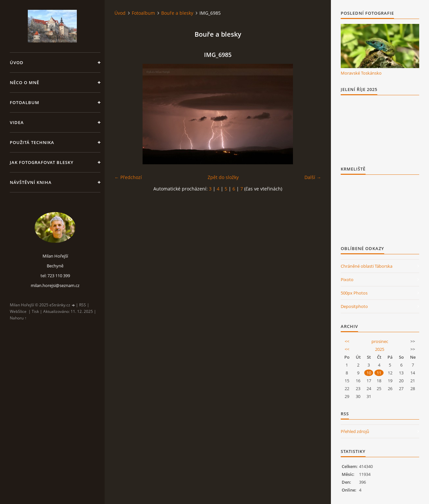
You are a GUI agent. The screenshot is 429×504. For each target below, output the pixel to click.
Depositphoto (354, 306)
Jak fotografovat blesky (42, 162)
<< (347, 341)
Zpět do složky (223, 177)
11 (379, 373)
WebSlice (18, 311)
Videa (17, 122)
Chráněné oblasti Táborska (367, 266)
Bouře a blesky (177, 13)
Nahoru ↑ (18, 318)
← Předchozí (128, 177)
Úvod (17, 63)
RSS (83, 305)
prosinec (380, 341)
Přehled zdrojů (355, 431)
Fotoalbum (25, 102)
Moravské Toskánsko (361, 73)
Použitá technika (32, 142)
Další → (313, 177)
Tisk (35, 311)
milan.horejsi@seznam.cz (55, 285)
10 (369, 373)
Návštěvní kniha (31, 182)
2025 (380, 349)
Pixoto (347, 279)
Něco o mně (25, 82)
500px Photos (354, 293)
